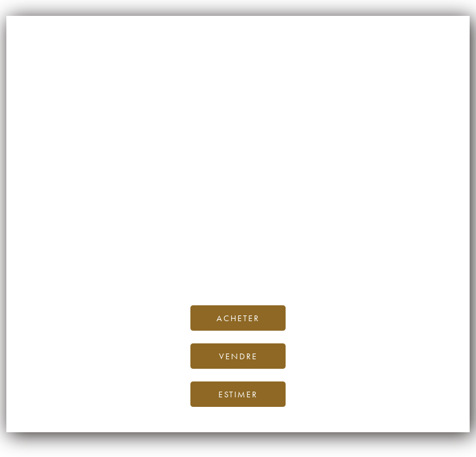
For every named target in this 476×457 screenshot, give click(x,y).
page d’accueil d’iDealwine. (391, 238)
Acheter (238, 318)
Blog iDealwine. (324, 252)
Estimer (238, 394)
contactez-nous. (313, 266)
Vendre (238, 356)
